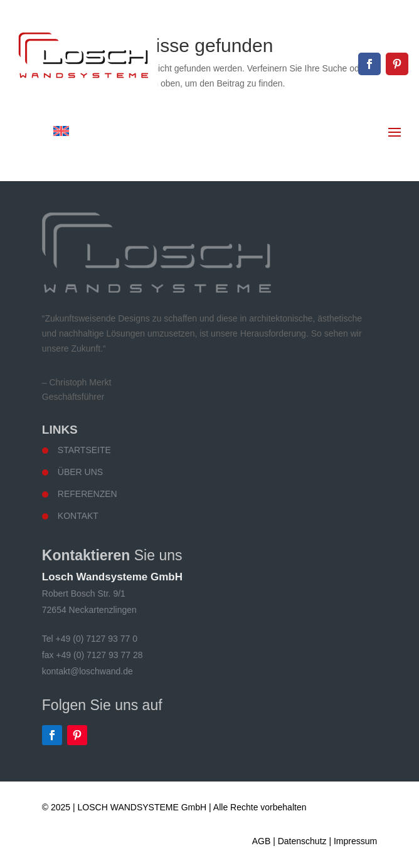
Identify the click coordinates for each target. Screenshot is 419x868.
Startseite (84, 450)
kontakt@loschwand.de (360, 42)
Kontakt (78, 516)
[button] (23, 845)
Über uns (80, 472)
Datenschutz (302, 841)
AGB (262, 841)
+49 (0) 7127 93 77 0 (365, 20)
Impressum (355, 841)
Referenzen (88, 494)
